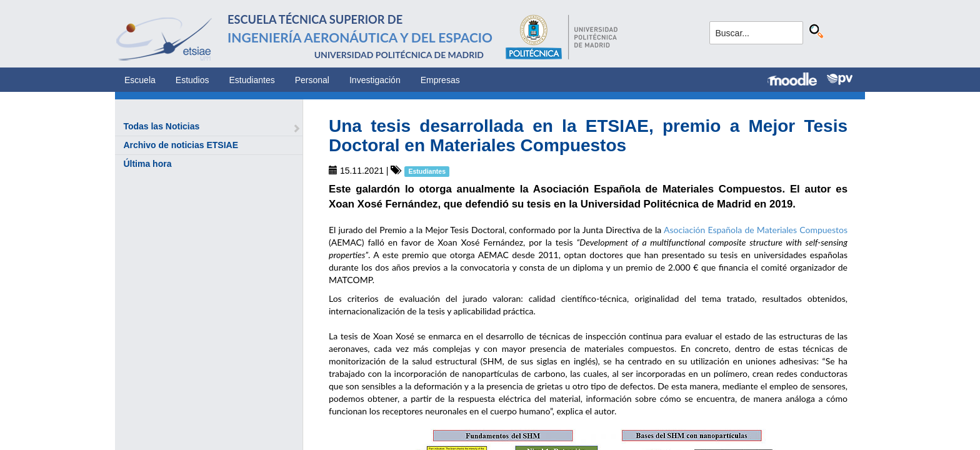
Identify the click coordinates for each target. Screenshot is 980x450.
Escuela (140, 80)
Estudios (192, 80)
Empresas (440, 80)
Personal (312, 80)
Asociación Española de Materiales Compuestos (756, 230)
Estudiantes (252, 80)
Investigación (375, 80)
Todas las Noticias (161, 126)
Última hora (147, 164)
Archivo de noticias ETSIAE (181, 145)
